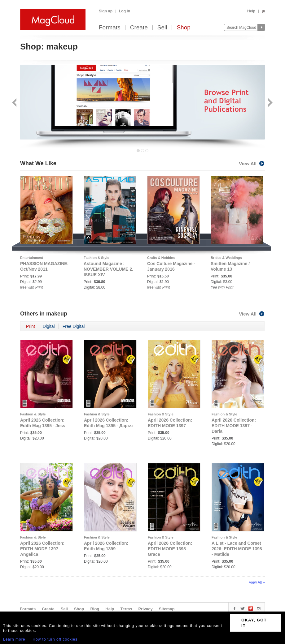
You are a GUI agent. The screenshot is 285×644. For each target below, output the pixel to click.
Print (31, 326)
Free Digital (74, 326)
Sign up (106, 11)
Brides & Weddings (226, 258)
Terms (126, 609)
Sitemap (167, 609)
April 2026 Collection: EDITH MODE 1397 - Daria (234, 426)
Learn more (14, 639)
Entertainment (32, 258)
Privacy (146, 609)
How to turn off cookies (55, 639)
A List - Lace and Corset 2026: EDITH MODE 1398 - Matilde (237, 549)
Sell (162, 28)
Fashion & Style (96, 258)
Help (251, 11)
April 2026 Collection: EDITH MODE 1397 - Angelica (42, 549)
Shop (183, 28)
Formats (110, 28)
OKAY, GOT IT (254, 623)
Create (139, 28)
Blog (95, 609)
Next (270, 103)
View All (252, 163)
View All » (257, 582)
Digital (49, 326)
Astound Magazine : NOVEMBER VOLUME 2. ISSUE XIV (108, 269)
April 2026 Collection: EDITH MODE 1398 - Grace (170, 549)
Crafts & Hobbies (161, 258)
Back (15, 103)
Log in (125, 11)
